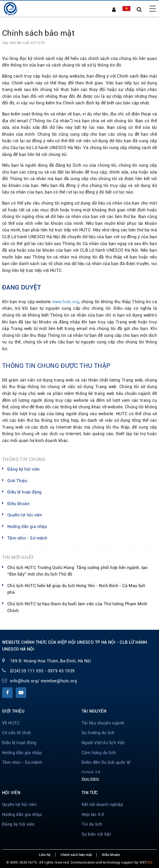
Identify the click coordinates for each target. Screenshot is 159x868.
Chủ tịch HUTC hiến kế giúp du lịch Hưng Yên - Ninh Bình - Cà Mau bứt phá (76, 589)
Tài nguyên (94, 711)
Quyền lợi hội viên (25, 515)
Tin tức (90, 793)
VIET (146, 862)
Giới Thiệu (17, 481)
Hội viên (11, 793)
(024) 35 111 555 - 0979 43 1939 (42, 671)
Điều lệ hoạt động (25, 492)
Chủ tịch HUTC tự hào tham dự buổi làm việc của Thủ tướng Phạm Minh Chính (77, 607)
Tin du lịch (92, 824)
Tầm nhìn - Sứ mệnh (27, 538)
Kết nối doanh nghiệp (102, 804)
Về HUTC (11, 723)
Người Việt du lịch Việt (103, 743)
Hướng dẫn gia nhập (27, 527)
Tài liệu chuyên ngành (103, 723)
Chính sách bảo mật (76, 855)
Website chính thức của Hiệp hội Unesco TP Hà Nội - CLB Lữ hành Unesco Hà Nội (75, 646)
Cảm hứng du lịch (99, 753)
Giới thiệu (13, 711)
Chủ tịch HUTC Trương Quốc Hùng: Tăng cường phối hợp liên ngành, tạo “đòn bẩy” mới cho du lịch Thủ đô (78, 571)
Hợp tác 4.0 (93, 814)
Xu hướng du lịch (98, 733)
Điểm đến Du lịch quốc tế (106, 762)
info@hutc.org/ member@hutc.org (43, 681)
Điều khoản (18, 504)
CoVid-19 (91, 772)
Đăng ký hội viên (23, 469)
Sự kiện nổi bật (96, 834)
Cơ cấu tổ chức (17, 733)
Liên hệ (45, 855)
